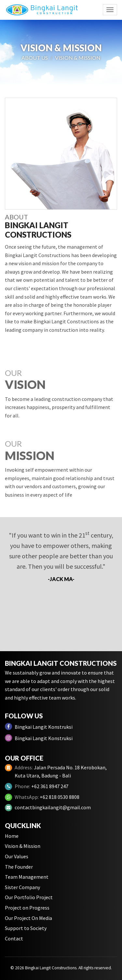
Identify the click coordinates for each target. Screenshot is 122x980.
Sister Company (22, 887)
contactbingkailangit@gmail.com (53, 807)
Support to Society (26, 928)
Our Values (17, 856)
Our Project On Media (28, 918)
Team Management (27, 877)
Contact (14, 938)
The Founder (19, 867)
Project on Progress (27, 908)
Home (12, 836)
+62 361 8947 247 (50, 786)
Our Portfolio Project (29, 897)
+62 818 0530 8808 (60, 797)
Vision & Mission (23, 846)
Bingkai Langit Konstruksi (39, 726)
